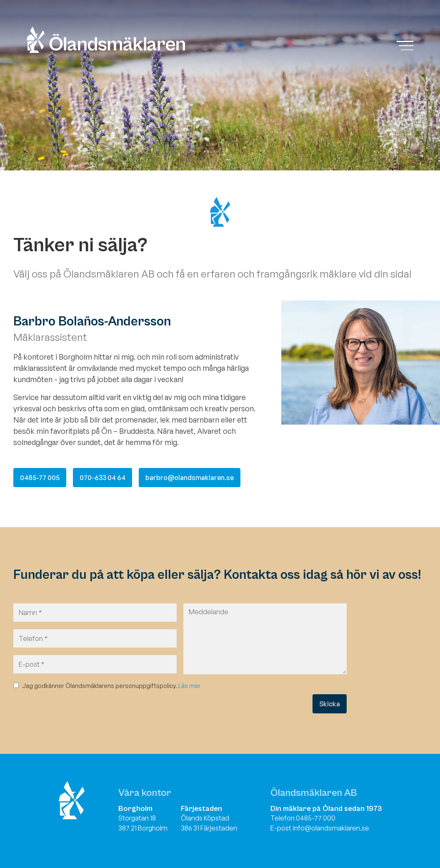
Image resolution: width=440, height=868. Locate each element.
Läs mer (189, 686)
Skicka (330, 704)
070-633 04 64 (102, 478)
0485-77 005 (40, 478)
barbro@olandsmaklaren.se (190, 478)
